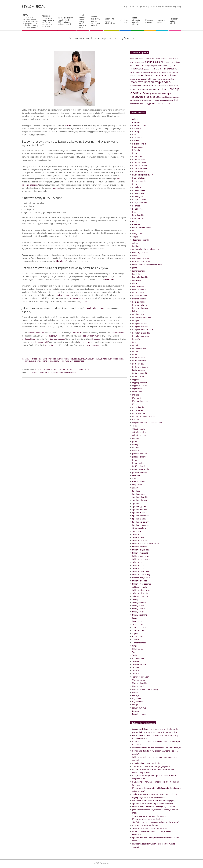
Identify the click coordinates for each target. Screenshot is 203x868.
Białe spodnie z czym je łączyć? (145, 825)
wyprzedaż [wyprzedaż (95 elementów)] (152, 103)
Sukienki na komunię (141, 575)
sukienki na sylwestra (141, 578)
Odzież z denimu (139, 435)
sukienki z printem (140, 596)
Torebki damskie (139, 664)
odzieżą (121, 359)
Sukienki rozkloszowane (142, 584)
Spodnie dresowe (140, 513)
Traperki (136, 668)
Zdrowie (136, 711)
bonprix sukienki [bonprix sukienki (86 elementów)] (154, 62)
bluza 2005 (52, 359)
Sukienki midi (138, 565)
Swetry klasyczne (139, 609)
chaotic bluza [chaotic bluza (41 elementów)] (135, 65)
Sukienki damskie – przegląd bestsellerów (150, 828)
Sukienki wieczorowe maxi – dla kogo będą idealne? (154, 807)
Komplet (136, 320)
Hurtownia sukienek (141, 258)
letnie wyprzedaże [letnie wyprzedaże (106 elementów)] (152, 75)
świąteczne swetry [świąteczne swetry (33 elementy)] (165, 104)
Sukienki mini (138, 568)
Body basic (137, 206)
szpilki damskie (139, 637)
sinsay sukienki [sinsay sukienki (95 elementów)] (160, 89)
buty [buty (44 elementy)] (178, 62)
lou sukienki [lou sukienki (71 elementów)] (170, 75)
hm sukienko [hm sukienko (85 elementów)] (170, 69)
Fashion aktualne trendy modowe (146, 249)
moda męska (138, 410)
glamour (84, 301)
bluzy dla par (83, 359)
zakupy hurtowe (139, 708)
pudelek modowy (140, 472)
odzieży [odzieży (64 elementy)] (147, 86)
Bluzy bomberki (139, 190)
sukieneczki (43, 342)
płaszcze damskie (140, 454)
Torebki (135, 661)
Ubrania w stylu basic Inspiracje (146, 689)
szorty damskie (139, 624)
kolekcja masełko (139, 299)
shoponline (137, 485)
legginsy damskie (139, 382)
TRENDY (136, 671)
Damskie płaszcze (58, 339)
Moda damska (138, 407)
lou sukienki (110, 279)
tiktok (135, 646)
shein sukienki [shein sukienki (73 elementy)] (143, 89)
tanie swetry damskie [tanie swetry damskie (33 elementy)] (152, 100)
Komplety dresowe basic (143, 330)
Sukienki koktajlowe (141, 556)
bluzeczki (97, 339)
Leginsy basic (138, 389)
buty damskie (138, 215)
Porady (135, 460)
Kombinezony (138, 314)
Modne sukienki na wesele (143, 417)
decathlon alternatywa (142, 227)
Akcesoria (136, 122)
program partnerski (141, 469)
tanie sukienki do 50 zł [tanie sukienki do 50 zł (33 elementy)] (138, 100)
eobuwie (136, 243)
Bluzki (135, 153)
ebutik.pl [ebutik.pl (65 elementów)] (140, 69)
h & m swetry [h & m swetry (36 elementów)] (158, 69)
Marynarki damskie (140, 401)
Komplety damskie (140, 324)
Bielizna (136, 141)
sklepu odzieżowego (76, 361)
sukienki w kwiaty (140, 587)
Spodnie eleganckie (140, 516)
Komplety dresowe (140, 327)
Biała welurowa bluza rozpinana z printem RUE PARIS (54, 373)
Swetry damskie (139, 602)
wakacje (136, 695)
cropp (135, 221)
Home (135, 255)
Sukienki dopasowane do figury (145, 544)
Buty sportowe (138, 218)
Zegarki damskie (139, 714)
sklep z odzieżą (48, 361)
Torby (135, 655)
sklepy (135, 488)
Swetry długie (138, 606)
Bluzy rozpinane (139, 200)
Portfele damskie (139, 466)
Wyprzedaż (137, 699)
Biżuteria (136, 150)
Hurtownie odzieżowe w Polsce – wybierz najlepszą (154, 800)
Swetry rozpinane (140, 615)
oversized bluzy (35, 361)
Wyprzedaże (137, 702)
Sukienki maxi (138, 562)
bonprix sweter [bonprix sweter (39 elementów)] (170, 62)
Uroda (135, 692)
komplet (56, 188)
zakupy (135, 705)
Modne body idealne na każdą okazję (148, 819)
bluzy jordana (95, 359)
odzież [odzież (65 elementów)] (139, 86)
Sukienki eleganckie (141, 550)
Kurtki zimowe (138, 376)
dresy (67, 125)
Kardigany (137, 280)
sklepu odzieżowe (61, 361)
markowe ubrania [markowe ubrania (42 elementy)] (169, 79)
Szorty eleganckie (140, 627)
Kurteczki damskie (36, 333)
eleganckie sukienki (140, 240)
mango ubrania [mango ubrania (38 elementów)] (157, 79)
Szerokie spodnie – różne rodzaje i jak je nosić (151, 766)
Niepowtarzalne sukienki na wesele (147, 423)
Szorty (135, 618)
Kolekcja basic (138, 293)
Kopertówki (137, 339)
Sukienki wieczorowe (141, 590)
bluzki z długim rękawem (143, 175)
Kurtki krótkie (138, 364)
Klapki (135, 283)
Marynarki (137, 398)
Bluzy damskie (138, 193)
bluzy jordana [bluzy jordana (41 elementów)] (139, 62)
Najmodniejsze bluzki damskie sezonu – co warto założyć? (157, 748)
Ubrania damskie (139, 683)
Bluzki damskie (95, 308)
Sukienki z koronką (140, 593)
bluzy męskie (138, 196)
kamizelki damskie (140, 277)
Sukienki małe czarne (141, 559)
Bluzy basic (137, 187)
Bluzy (135, 184)
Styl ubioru (137, 531)
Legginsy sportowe (140, 386)
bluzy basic (62, 261)
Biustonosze (137, 147)
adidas (135, 119)
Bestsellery (137, 138)
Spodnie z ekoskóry (140, 522)
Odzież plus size (139, 432)
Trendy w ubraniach (141, 677)
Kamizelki (136, 274)
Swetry (135, 599)
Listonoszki (137, 392)
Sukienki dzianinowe (141, 547)
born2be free (138, 209)
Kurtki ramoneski (139, 373)
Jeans (135, 268)
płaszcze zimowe (139, 457)
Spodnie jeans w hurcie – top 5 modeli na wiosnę (153, 804)
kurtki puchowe (139, 370)
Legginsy (136, 379)
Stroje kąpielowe (139, 528)
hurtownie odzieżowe (141, 262)
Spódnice (136, 491)
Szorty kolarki (138, 630)
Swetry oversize (139, 612)
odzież (115, 359)
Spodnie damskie (140, 509)
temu (119, 179)
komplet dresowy (77, 298)
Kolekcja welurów (140, 305)
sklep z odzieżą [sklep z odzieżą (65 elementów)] (151, 97)
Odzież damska (139, 429)
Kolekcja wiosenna (140, 308)
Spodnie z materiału (141, 525)
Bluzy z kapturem (140, 203)
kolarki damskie (139, 289)
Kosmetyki (137, 342)
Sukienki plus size (140, 581)
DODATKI (136, 231)
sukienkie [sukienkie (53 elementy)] (164, 97)
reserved (136, 475)
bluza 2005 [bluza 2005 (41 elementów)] (135, 59)
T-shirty (135, 640)
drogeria (136, 237)
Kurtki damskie (139, 358)
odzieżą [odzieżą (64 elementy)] (155, 86)
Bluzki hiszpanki (139, 162)
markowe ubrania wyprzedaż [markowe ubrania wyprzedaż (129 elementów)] (150, 82)
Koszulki (136, 351)
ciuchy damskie (86, 342)
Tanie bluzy (77, 333)
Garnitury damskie (140, 252)
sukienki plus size (30, 185)
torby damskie (138, 658)
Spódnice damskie (140, 497)
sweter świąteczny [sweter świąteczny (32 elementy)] (174, 97)
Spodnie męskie (139, 519)
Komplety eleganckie (141, 333)
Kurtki (135, 355)
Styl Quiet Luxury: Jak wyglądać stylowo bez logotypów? (155, 822)
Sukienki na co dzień (141, 571)
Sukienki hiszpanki (140, 553)
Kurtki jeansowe (139, 361)
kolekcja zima (138, 311)
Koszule (136, 345)
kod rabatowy (138, 286)
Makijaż (135, 395)
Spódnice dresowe (140, 500)
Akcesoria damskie (140, 125)
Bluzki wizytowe (139, 172)
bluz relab (43, 359)
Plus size (136, 447)
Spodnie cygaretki (140, 506)
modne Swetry (51, 345)
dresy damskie (138, 234)
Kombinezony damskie (142, 317)
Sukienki (136, 534)
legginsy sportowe (91, 336)
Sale (134, 478)
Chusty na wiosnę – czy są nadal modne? (149, 816)
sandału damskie (139, 482)
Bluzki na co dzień (140, 169)
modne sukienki (29, 339)
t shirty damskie (93, 345)
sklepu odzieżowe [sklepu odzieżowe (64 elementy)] (155, 94)
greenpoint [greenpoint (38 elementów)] (148, 69)
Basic (135, 134)
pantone (136, 438)
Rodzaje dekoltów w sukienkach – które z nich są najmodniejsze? (62, 370)
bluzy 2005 (73, 359)
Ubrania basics (139, 680)
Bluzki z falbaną (139, 178)
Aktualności (137, 128)
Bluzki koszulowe (139, 165)
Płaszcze (136, 451)
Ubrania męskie (139, 686)
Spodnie (136, 503)
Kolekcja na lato (139, 302)
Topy (134, 652)
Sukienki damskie (140, 540)
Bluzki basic (137, 156)
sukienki (33, 342)
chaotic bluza (107, 359)
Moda (27, 359)
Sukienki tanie (118, 333)
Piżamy (135, 444)
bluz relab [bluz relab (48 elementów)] (156, 59)
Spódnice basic (139, 494)
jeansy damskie (139, 271)
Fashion (136, 246)
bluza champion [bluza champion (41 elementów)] (145, 59)
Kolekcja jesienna (140, 296)
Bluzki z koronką (139, 181)
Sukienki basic (138, 537)
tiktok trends (138, 649)
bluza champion (63, 359)
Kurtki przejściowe (140, 367)
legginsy (53, 336)
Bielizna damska (139, 144)
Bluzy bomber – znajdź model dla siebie (149, 763)
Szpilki (135, 633)
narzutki (136, 420)
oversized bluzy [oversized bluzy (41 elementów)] (165, 86)
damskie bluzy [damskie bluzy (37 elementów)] (166, 65)
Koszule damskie (139, 348)
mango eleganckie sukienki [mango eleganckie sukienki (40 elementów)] (140, 79)
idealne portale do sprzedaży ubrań (147, 265)
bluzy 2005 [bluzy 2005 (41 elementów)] (165, 59)
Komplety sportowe (141, 336)
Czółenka (136, 224)
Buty (134, 212)
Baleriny (136, 131)
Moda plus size (139, 413)
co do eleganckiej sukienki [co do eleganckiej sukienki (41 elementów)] (151, 65)
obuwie (135, 426)
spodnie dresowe (63, 295)
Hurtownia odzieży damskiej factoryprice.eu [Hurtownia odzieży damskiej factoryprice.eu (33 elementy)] (157, 72)
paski (135, 441)
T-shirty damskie (139, 643)
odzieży (25, 361)
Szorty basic (137, 621)
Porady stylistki (139, 463)
